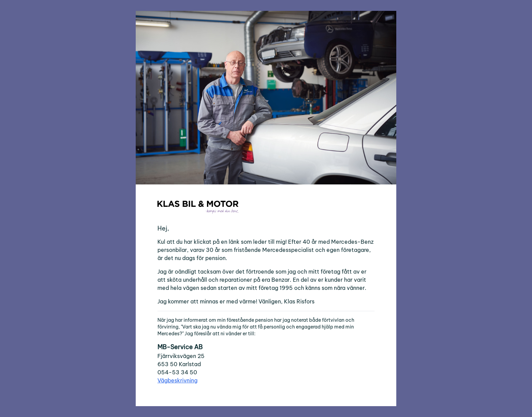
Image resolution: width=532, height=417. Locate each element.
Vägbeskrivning (177, 380)
